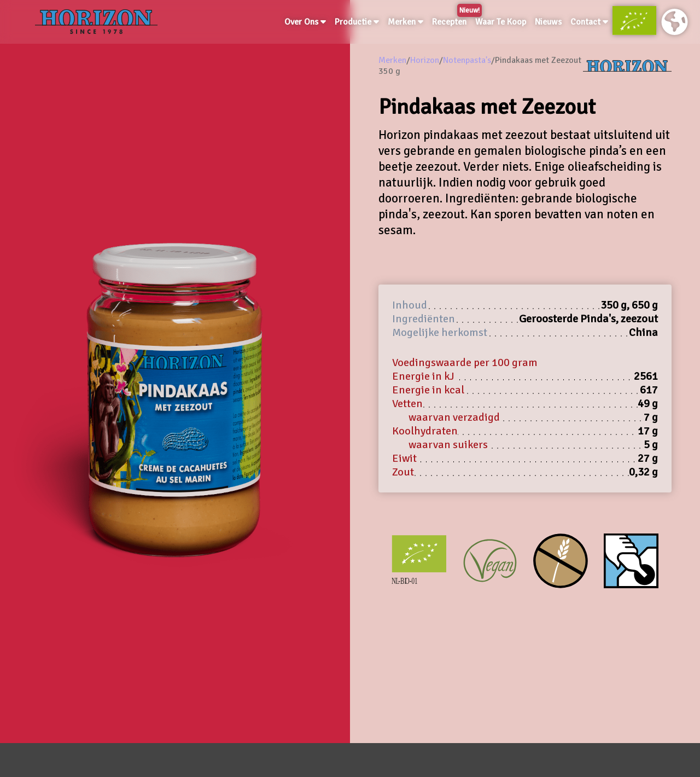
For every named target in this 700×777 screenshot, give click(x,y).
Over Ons (305, 22)
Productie (357, 22)
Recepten (451, 20)
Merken (406, 22)
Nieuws (548, 22)
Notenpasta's (467, 60)
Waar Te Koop (501, 22)
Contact (589, 22)
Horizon (425, 60)
